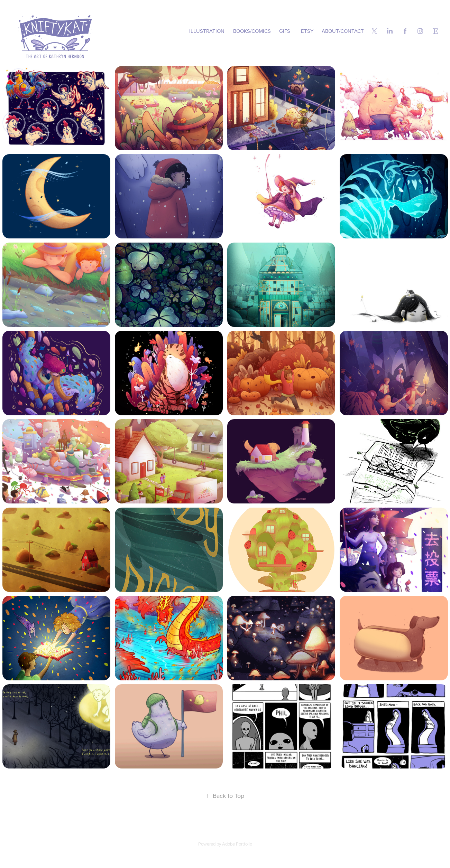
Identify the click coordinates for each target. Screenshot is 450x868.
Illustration (207, 31)
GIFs (285, 31)
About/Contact (343, 31)
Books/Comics (252, 31)
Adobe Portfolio (237, 844)
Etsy (307, 31)
